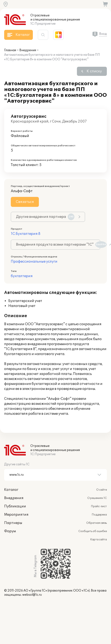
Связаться (25, 202)
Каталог (11, 490)
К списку (94, 71)
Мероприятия (16, 515)
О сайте (102, 490)
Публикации (15, 506)
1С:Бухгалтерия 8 (26, 234)
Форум (10, 531)
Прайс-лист (99, 506)
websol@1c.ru (32, 595)
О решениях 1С (97, 498)
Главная (10, 50)
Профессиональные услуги (34, 262)
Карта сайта (99, 540)
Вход (103, 34)
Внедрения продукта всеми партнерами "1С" (58, 245)
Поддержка (99, 515)
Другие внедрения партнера (45, 217)
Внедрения (28, 50)
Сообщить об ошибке (93, 531)
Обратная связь (97, 523)
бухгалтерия (22, 276)
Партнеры (13, 523)
